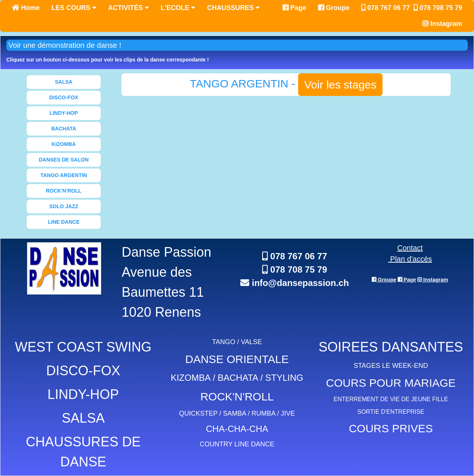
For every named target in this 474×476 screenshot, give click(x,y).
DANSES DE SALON (64, 160)
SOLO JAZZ (64, 206)
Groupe (334, 8)
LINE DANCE (64, 222)
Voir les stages (340, 85)
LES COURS (74, 8)
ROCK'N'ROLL (64, 191)
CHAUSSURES (233, 8)
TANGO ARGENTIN (64, 175)
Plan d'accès (410, 259)
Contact (410, 248)
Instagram (442, 24)
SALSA (64, 82)
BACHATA (64, 129)
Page (294, 8)
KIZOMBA (64, 144)
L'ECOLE (178, 8)
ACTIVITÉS (128, 8)
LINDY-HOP (64, 113)
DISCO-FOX (64, 97)
